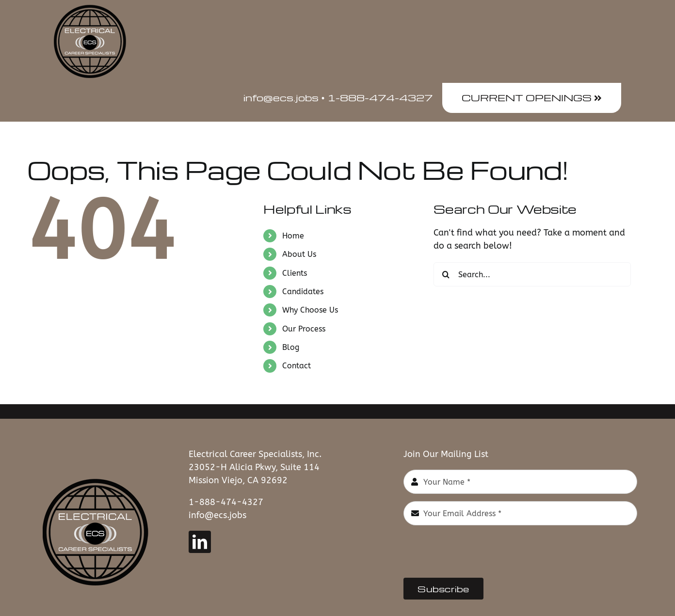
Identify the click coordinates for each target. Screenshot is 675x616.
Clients (295, 273)
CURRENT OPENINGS (532, 97)
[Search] (446, 274)
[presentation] (477, 552)
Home (293, 236)
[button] (604, 137)
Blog (291, 347)
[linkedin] (200, 542)
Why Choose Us (310, 310)
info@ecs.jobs (217, 515)
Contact (297, 366)
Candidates (303, 292)
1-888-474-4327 (226, 502)
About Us (299, 254)
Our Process (304, 329)
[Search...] (532, 274)
